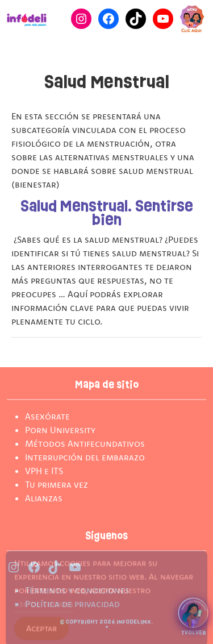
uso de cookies (44, 608)
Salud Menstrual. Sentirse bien (107, 214)
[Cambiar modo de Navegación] (192, 19)
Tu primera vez (57, 484)
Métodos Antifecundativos (85, 443)
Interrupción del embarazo (85, 457)
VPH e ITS (44, 471)
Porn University (60, 430)
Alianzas (44, 498)
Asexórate (47, 416)
